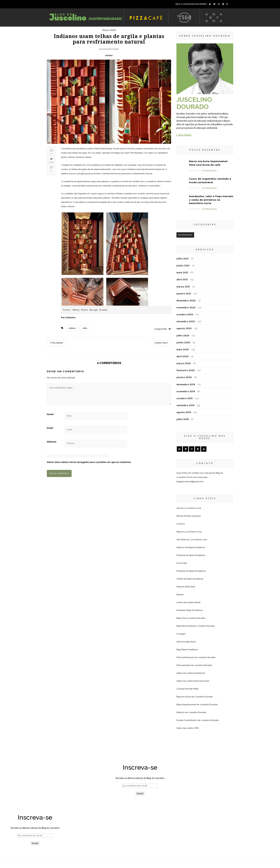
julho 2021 (182, 259)
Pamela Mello (192, 689)
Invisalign (181, 634)
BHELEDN (190, 587)
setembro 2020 (186, 321)
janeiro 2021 (184, 294)
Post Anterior (57, 343)
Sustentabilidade (109, 49)
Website (52, 442)
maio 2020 (183, 349)
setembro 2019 (185, 405)
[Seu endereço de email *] (140, 786)
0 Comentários (209, 171)
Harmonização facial (186, 642)
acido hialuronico (201, 681)
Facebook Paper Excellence (190, 610)
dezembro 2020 (186, 301)
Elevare (180, 594)
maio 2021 (182, 273)
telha (85, 328)
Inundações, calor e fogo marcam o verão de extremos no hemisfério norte (211, 200)
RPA (197, 728)
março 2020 (184, 363)
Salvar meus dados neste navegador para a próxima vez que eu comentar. (89, 462)
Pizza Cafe (182, 563)
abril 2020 (182, 356)
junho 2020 (183, 343)
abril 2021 (182, 279)
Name (51, 414)
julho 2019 (182, 419)
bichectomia (199, 673)
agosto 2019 (184, 412)
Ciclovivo (181, 524)
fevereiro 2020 (186, 370)
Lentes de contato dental (188, 602)
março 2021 (183, 287)
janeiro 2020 (184, 377)
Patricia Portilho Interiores (189, 516)
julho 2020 (183, 336)
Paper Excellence (197, 547)
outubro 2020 (185, 314)
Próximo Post (161, 343)
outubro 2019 (184, 398)
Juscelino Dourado (196, 618)
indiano (72, 328)
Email (51, 428)
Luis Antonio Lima (192, 508)
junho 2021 (183, 266)
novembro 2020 (186, 308)
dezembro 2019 (186, 384)
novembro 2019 (186, 391)
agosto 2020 (184, 328)
